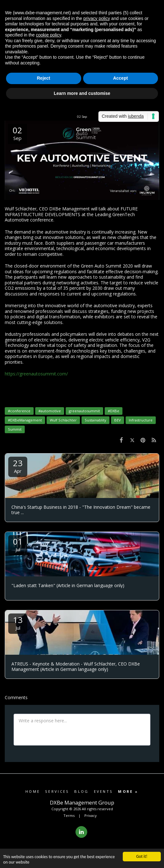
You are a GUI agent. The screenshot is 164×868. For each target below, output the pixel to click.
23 (18, 466)
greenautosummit (84, 411)
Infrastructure (141, 420)
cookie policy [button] (48, 35)
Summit (15, 429)
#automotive (50, 411)
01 (18, 544)
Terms (69, 815)
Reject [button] (43, 78)
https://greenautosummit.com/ (36, 374)
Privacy (91, 815)
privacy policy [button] (97, 18)
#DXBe (114, 411)
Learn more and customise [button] (82, 93)
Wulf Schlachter (63, 420)
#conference (19, 411)
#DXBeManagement (25, 420)
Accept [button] (120, 78)
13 (18, 623)
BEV (118, 420)
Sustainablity (95, 420)
